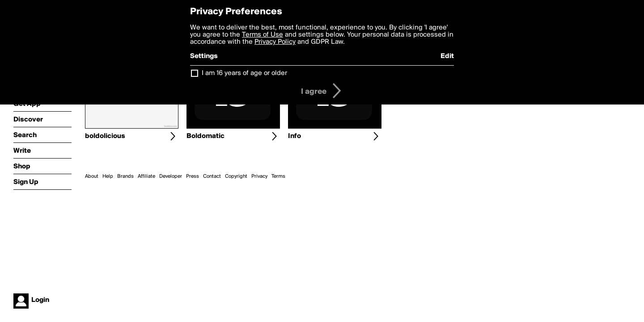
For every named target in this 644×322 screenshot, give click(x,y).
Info (294, 136)
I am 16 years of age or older (244, 73)
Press (193, 176)
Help (108, 176)
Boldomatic (205, 136)
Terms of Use (263, 35)
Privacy (259, 176)
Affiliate (146, 176)
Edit (447, 56)
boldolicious (105, 136)
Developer (171, 176)
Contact (212, 176)
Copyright (236, 176)
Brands (125, 176)
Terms (278, 176)
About (92, 176)
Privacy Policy (275, 42)
